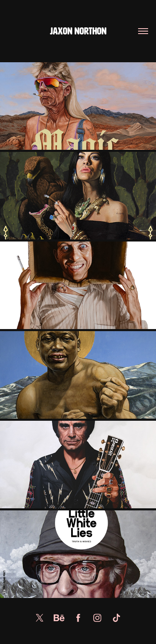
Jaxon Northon (78, 31)
